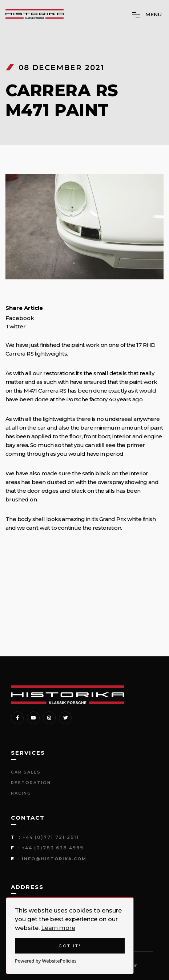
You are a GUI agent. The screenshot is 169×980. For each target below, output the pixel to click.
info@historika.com (54, 859)
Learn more (58, 928)
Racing (21, 793)
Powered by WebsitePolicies (46, 961)
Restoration (31, 783)
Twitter (16, 327)
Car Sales (26, 772)
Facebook (20, 318)
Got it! (70, 946)
